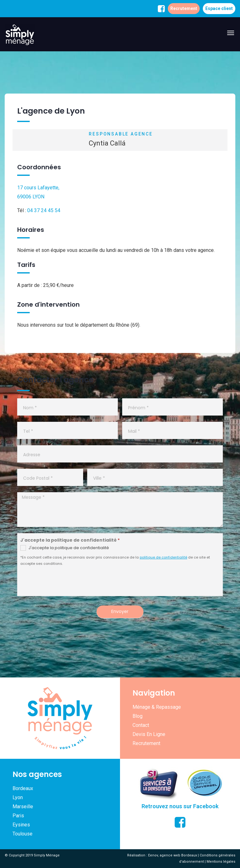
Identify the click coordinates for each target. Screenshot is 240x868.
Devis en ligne (149, 734)
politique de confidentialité (163, 557)
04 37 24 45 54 (44, 210)
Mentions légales (221, 862)
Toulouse (22, 834)
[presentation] (69, 584)
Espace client (219, 8)
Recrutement (184, 8)
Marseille (23, 807)
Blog (137, 716)
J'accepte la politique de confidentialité (65, 548)
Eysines (21, 825)
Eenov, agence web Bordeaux (172, 855)
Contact (141, 725)
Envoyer (120, 611)
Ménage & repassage (157, 707)
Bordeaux (23, 788)
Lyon (18, 797)
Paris (18, 816)
